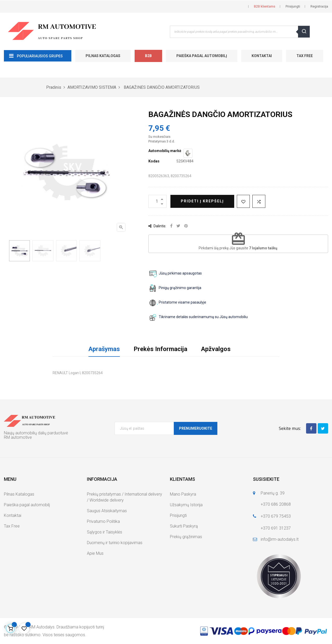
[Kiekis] (157, 201)
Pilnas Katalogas (103, 56)
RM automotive (18, 437)
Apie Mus (95, 553)
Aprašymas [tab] (104, 349)
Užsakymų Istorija (186, 505)
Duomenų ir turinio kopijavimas (115, 543)
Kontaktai (262, 56)
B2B (148, 56)
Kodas (154, 161)
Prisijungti (178, 515)
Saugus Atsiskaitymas (107, 511)
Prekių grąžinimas (186, 537)
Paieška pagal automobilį (202, 56)
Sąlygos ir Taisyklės (105, 532)
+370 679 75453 (276, 516)
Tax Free (305, 56)
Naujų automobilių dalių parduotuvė (36, 433)
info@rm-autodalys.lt (280, 539)
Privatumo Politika (103, 521)
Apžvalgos (216, 349)
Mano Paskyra (183, 494)
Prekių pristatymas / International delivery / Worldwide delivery (125, 497)
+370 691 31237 (276, 528)
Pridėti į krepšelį (202, 201)
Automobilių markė (165, 151)
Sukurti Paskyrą (184, 526)
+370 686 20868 (276, 504)
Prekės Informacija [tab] (160, 349)
